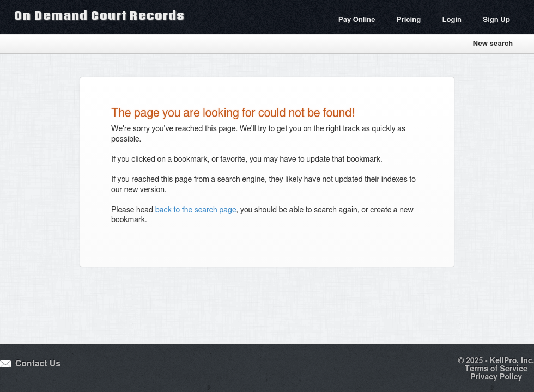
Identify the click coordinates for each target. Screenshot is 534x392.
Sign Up (496, 20)
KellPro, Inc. (512, 361)
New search (493, 44)
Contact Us (38, 364)
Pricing (409, 20)
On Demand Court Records (99, 15)
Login (452, 20)
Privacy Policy (496, 377)
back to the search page (196, 210)
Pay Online (357, 20)
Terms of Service (496, 369)
